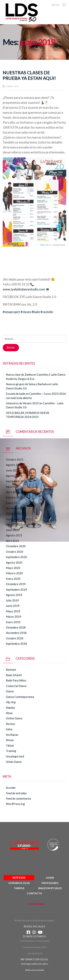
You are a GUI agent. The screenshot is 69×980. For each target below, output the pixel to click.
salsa (9, 729)
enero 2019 (13, 622)
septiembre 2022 (16, 519)
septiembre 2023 (16, 481)
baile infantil (14, 675)
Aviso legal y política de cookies (35, 964)
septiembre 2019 (16, 590)
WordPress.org (15, 804)
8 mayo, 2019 (12, 86)
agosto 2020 (14, 562)
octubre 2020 (15, 552)
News (9, 713)
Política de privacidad (35, 970)
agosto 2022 (14, 524)
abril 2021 (12, 541)
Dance (10, 691)
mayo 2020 (13, 568)
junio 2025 (13, 470)
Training (11, 751)
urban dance (14, 762)
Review (10, 724)
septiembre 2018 (16, 644)
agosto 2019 (14, 595)
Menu (59, 5)
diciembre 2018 (16, 627)
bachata (11, 670)
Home (50, 878)
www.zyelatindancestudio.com (24, 289)
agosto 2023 (14, 487)
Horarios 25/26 (19, 883)
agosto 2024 (14, 476)
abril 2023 (12, 492)
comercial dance (16, 686)
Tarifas (19, 888)
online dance (14, 718)
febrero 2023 (14, 497)
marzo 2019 (14, 617)
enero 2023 (13, 503)
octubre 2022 (15, 514)
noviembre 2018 (16, 633)
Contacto (34, 893)
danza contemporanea (20, 697)
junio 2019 (13, 606)
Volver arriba (34, 904)
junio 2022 (13, 530)
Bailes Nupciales (50, 888)
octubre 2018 (15, 638)
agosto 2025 (14, 465)
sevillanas (12, 735)
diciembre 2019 (16, 584)
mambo (10, 708)
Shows (10, 740)
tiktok (10, 745)
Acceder (11, 788)
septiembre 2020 (16, 557)
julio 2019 (12, 600)
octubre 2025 (15, 459)
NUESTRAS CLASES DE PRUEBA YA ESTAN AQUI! (29, 75)
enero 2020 (13, 579)
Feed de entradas (16, 793)
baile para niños (16, 680)
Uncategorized (15, 756)
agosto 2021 (14, 535)
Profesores (50, 883)
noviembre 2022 (16, 508)
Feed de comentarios (18, 798)
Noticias (19, 878)
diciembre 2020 (16, 546)
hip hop (11, 702)
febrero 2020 (14, 573)
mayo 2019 (13, 611)
